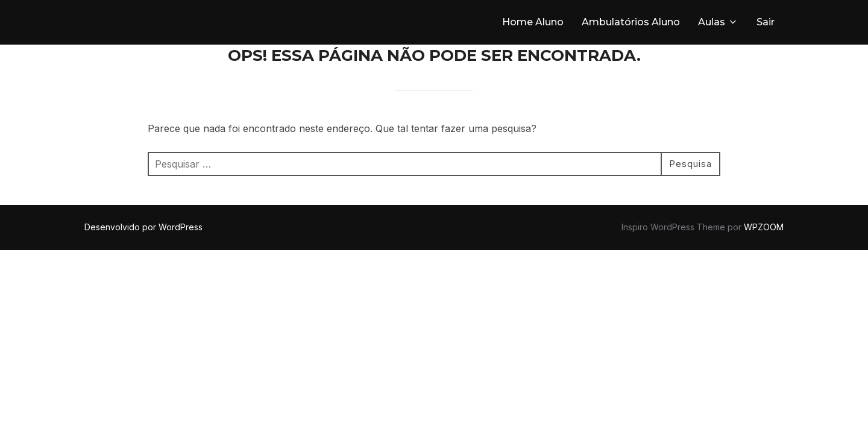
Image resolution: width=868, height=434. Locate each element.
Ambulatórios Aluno (631, 22)
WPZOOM (764, 227)
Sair (766, 22)
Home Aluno (533, 22)
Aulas (718, 22)
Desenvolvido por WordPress (143, 227)
